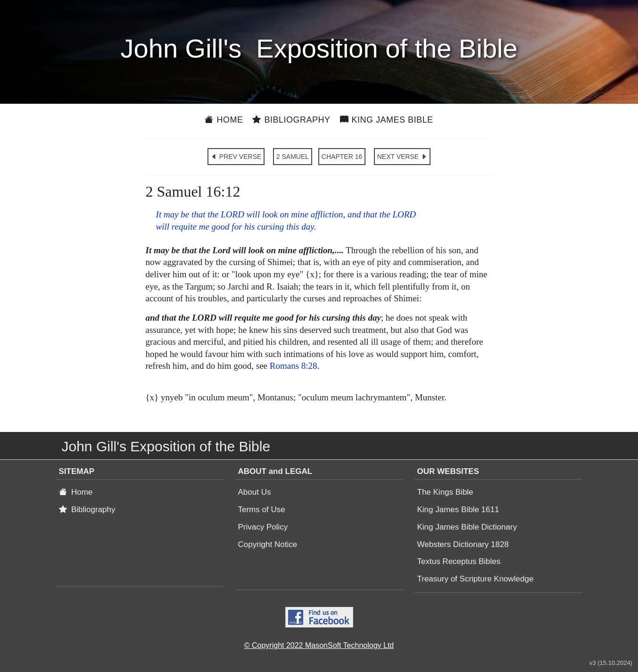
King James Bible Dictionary (467, 527)
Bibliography (291, 120)
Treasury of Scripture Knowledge (476, 579)
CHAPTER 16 (342, 157)
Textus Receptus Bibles (459, 561)
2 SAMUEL (293, 157)
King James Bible (387, 120)
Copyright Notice (268, 544)
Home (224, 120)
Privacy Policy (263, 527)
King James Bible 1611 (458, 510)
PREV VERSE (236, 157)
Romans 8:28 (294, 366)
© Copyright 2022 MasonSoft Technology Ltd (319, 645)
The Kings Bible (445, 492)
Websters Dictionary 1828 (463, 544)
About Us (255, 492)
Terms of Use (262, 510)
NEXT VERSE (402, 157)
